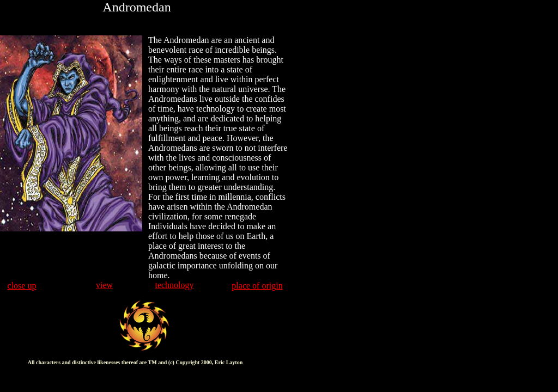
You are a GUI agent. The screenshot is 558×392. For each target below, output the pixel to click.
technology (174, 285)
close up (22, 286)
